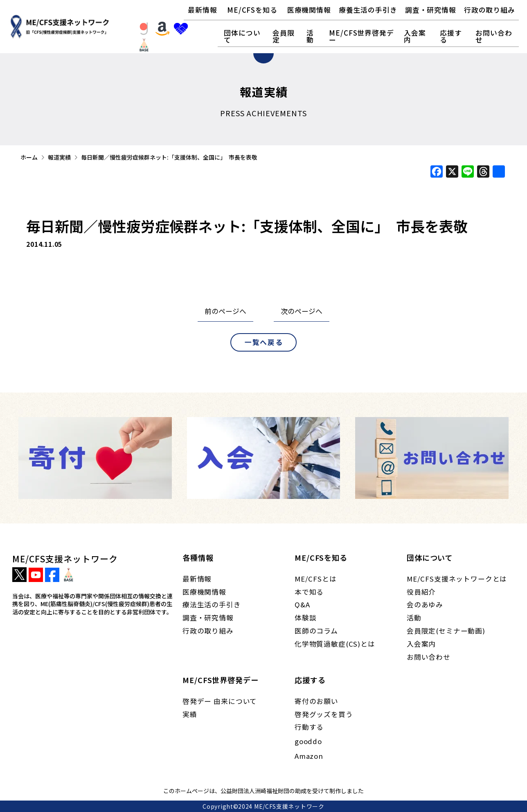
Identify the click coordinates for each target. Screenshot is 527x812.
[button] (252, 10)
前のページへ (225, 311)
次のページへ (302, 311)
